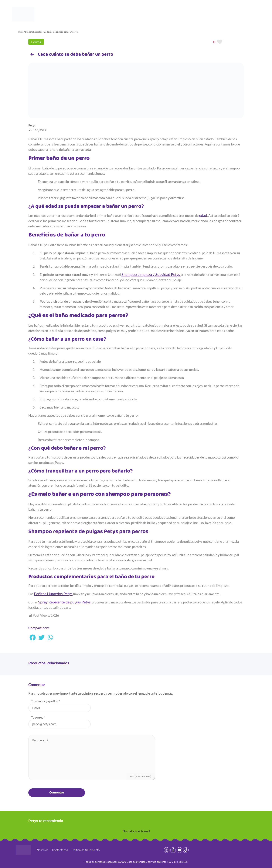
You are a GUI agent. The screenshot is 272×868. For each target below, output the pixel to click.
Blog (127, 14)
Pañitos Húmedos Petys (53, 594)
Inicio (21, 32)
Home (84, 14)
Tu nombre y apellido (46, 701)
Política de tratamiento (86, 850)
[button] (33, 638)
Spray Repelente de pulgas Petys (65, 602)
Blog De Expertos (34, 32)
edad (203, 215)
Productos (106, 14)
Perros (36, 42)
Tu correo (38, 717)
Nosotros (43, 850)
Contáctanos (60, 850)
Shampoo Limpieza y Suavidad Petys (151, 274)
